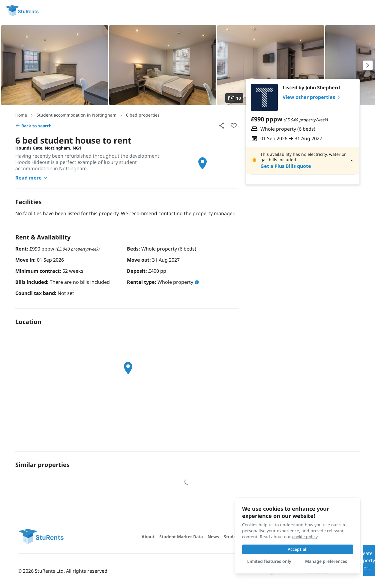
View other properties (312, 97)
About (148, 537)
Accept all (298, 549)
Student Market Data (181, 537)
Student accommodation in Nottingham (76, 115)
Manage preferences (326, 561)
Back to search (33, 126)
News (213, 537)
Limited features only (269, 561)
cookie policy (305, 537)
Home (21, 115)
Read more (32, 178)
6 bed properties (143, 115)
